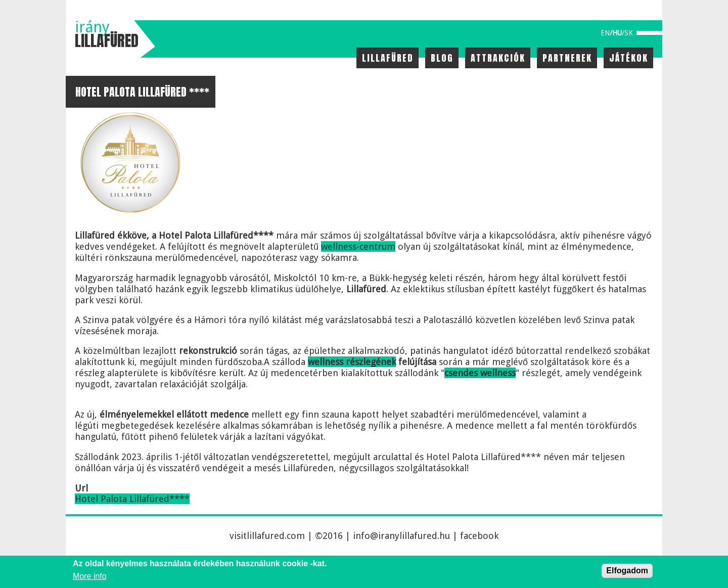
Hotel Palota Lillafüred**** (132, 499)
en (605, 33)
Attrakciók (498, 58)
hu (617, 33)
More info (90, 576)
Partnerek (567, 58)
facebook (479, 536)
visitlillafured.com (267, 536)
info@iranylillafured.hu (401, 536)
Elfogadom (627, 571)
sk (629, 33)
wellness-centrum (358, 246)
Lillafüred (388, 58)
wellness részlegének (352, 362)
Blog (442, 58)
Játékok (629, 58)
